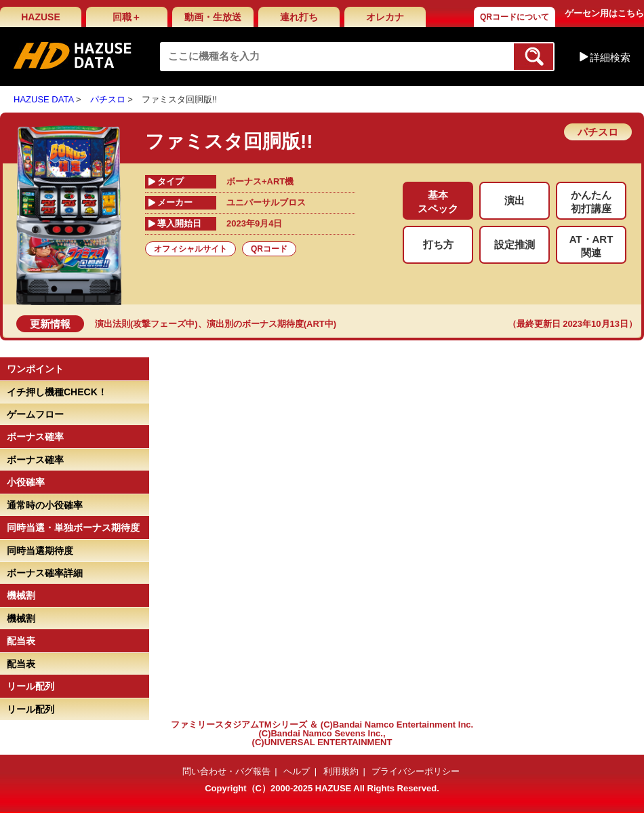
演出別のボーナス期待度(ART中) (271, 324)
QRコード (269, 249)
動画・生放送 (213, 17)
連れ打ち (299, 17)
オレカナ (385, 17)
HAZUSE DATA (43, 99)
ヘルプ (297, 771)
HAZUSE (41, 17)
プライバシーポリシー (416, 771)
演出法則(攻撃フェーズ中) (146, 324)
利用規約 (341, 771)
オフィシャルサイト (190, 249)
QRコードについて (515, 17)
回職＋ (127, 17)
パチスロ (108, 99)
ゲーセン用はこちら (604, 13)
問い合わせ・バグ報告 (226, 771)
